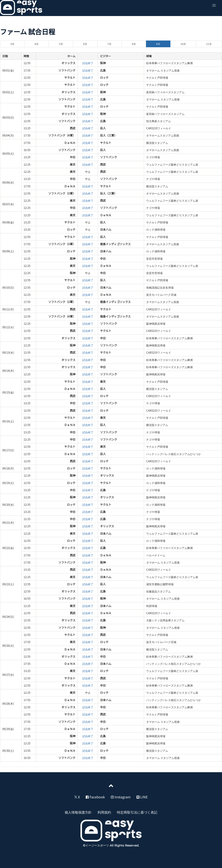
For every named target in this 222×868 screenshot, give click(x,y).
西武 (73, 128)
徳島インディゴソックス (115, 244)
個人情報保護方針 (78, 812)
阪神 (103, 63)
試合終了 (88, 63)
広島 (103, 70)
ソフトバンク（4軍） (62, 135)
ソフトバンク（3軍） (62, 193)
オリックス (68, 63)
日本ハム (106, 229)
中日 (73, 157)
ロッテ (104, 78)
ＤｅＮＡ (70, 143)
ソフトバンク (67, 70)
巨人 (103, 128)
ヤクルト (70, 78)
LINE (142, 797)
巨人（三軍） (108, 135)
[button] (214, 5)
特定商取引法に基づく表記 (137, 812)
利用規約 (104, 812)
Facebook (95, 797)
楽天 (73, 164)
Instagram (121, 797)
